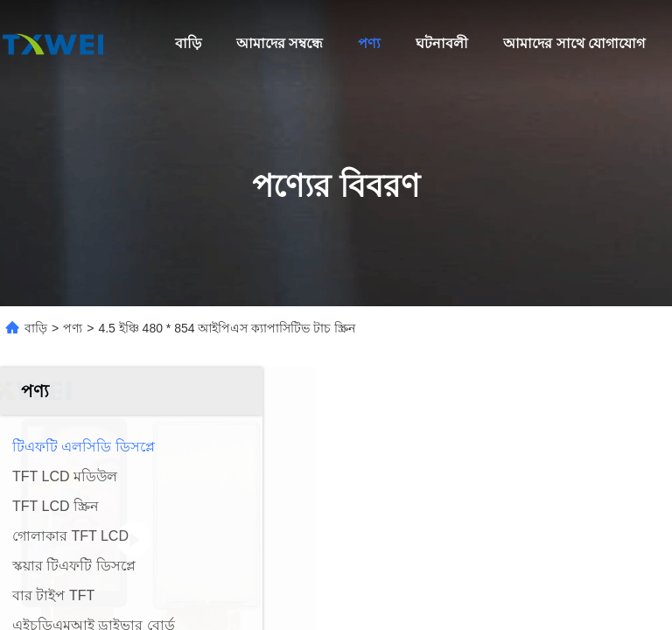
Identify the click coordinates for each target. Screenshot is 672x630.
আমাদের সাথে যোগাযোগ (574, 43)
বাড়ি (188, 43)
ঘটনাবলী (442, 43)
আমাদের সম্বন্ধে (280, 43)
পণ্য (369, 43)
